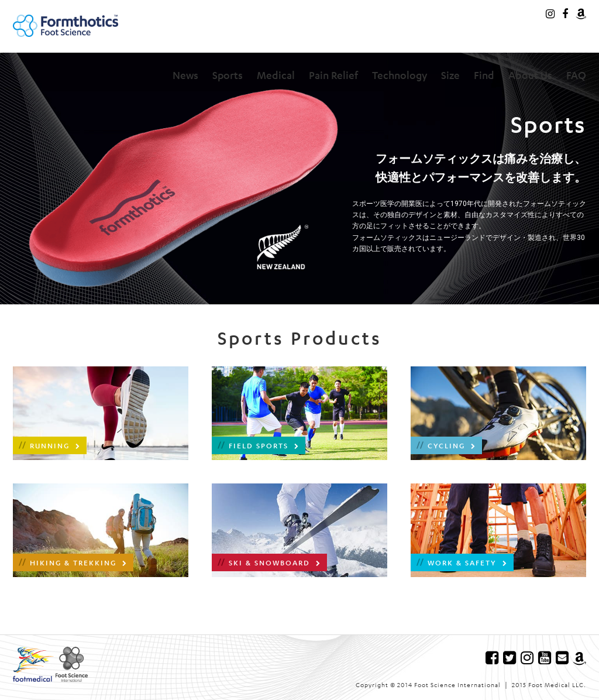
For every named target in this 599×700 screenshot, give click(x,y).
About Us (530, 75)
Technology (400, 75)
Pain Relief (333, 75)
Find (484, 75)
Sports (228, 75)
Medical (276, 75)
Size (450, 75)
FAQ (576, 75)
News (185, 75)
